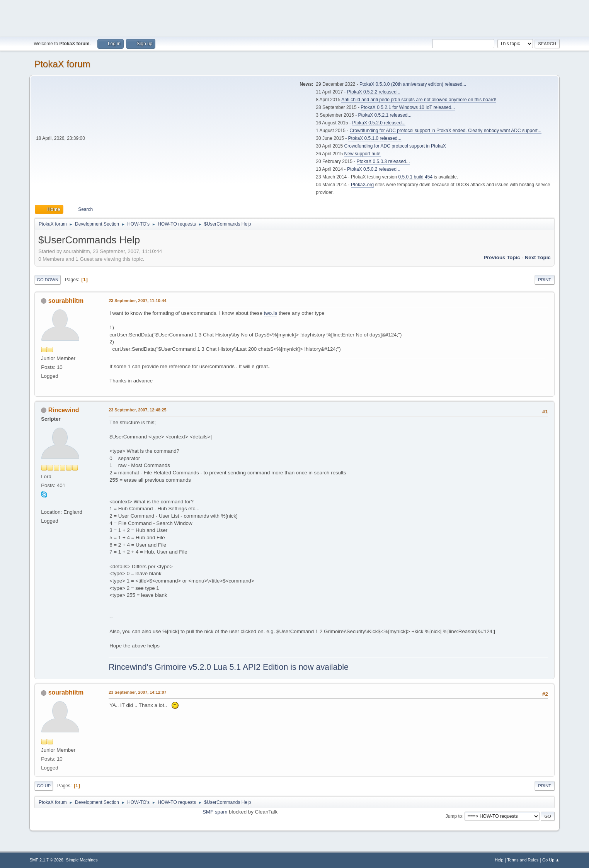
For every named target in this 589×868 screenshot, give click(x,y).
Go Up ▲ (551, 860)
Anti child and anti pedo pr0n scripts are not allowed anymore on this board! (419, 100)
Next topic (538, 257)
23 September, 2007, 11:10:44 (137, 301)
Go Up (44, 786)
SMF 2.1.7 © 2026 (46, 860)
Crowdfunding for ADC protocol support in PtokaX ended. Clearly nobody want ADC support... (446, 131)
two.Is (271, 313)
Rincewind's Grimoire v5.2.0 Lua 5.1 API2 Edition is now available (229, 667)
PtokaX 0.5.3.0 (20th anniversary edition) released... (413, 84)
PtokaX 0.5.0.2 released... (374, 169)
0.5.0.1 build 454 (415, 177)
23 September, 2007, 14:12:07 (137, 692)
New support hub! (363, 154)
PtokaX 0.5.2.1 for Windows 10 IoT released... (408, 107)
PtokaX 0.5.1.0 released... (375, 138)
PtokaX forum (62, 64)
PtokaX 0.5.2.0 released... (379, 123)
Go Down (48, 280)
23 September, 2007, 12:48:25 (137, 410)
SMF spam (215, 812)
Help (499, 860)
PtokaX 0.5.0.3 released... (383, 161)
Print (545, 280)
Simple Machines (82, 860)
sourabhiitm (66, 301)
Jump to (454, 816)
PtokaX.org (362, 185)
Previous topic (502, 257)
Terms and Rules (523, 860)
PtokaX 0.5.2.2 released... (374, 92)
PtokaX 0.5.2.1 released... (385, 115)
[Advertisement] (294, 17)
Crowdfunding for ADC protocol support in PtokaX (395, 146)
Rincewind (64, 410)
